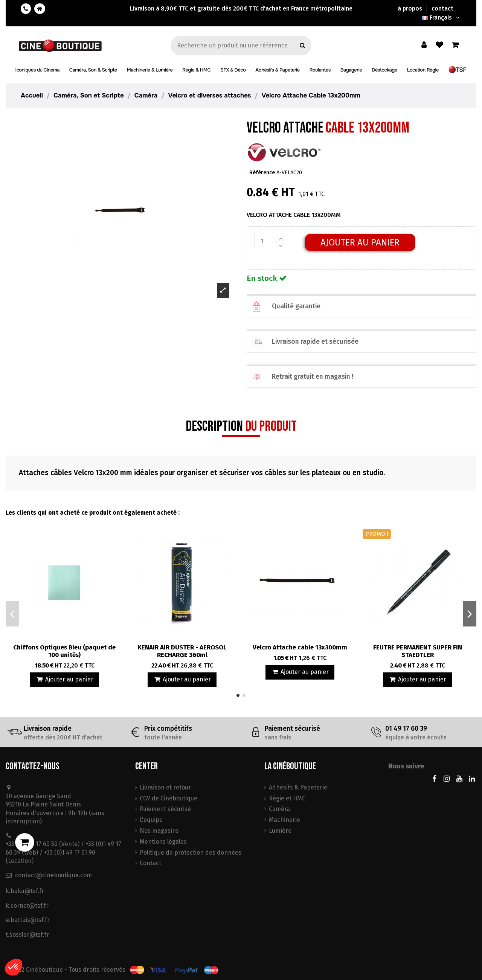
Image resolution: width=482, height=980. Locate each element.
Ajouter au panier (360, 242)
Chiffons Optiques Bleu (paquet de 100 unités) (64, 651)
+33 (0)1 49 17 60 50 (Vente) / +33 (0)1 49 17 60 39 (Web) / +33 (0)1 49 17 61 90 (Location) (63, 852)
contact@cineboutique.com (53, 875)
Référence (262, 173)
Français (442, 18)
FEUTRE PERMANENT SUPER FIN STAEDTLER (418, 651)
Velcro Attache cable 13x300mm (300, 647)
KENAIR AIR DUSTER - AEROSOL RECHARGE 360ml (182, 651)
